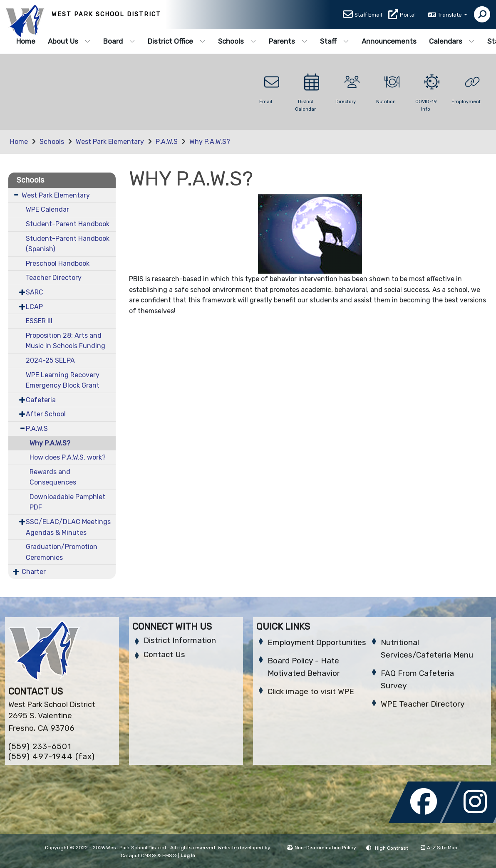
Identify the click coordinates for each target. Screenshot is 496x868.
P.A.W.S (167, 142)
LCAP (34, 307)
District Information (180, 640)
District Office (177, 41)
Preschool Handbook (58, 263)
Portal (408, 15)
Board (119, 41)
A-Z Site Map (439, 848)
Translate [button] (450, 15)
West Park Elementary (110, 142)
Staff (335, 41)
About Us (69, 41)
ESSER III (39, 321)
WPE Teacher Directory (423, 704)
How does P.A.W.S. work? (68, 457)
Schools (237, 41)
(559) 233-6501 (40, 746)
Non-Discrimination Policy (321, 848)
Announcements (389, 41)
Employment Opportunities (317, 642)
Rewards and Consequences (53, 477)
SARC (35, 292)
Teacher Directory (54, 278)
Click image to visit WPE (311, 691)
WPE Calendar (47, 209)
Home (26, 41)
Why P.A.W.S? (210, 142)
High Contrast (392, 848)
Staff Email (368, 15)
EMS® (170, 856)
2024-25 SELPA (50, 360)
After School (46, 414)
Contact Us (164, 654)
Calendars (452, 41)
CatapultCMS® (138, 856)
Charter (34, 572)
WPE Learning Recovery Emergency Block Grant (63, 380)
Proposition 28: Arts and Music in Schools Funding (66, 341)
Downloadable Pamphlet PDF (67, 502)
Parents (288, 41)
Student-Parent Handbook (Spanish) (68, 244)
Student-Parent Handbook (68, 224)
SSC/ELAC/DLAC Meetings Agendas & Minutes (68, 527)
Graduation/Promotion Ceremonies (62, 552)
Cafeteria (41, 400)
